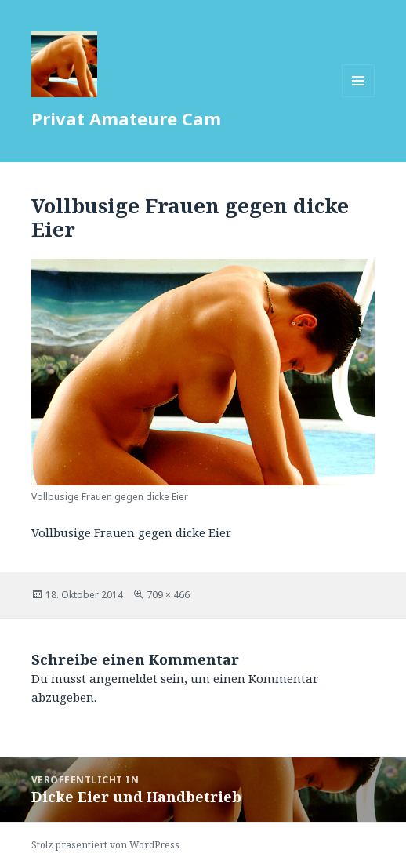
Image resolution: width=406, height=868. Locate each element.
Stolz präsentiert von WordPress (105, 845)
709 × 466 (168, 595)
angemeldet (123, 678)
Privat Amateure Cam (126, 118)
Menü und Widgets (359, 97)
